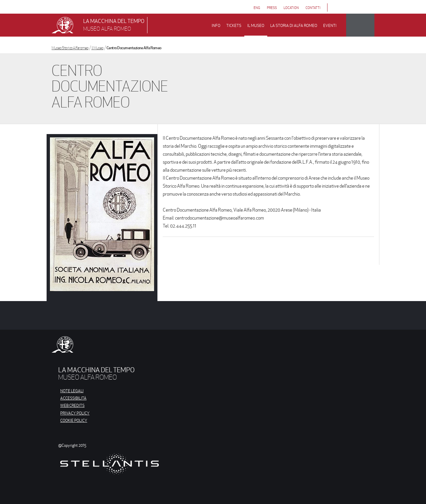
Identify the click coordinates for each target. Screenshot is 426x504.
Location (291, 8)
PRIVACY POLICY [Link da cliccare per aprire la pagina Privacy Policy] (75, 413)
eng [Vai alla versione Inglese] (257, 8)
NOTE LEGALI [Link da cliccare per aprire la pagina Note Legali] (72, 391)
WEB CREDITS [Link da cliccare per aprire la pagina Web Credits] (72, 405)
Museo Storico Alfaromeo (70, 48)
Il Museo (98, 48)
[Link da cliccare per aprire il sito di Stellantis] (109, 468)
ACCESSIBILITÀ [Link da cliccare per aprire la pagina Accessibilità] (73, 398)
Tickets (234, 25)
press (272, 8)
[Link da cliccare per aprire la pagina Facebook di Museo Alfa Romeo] (338, 7)
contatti (313, 8)
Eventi (330, 25)
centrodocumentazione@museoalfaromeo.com (219, 218)
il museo (256, 25)
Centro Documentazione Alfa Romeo (134, 48)
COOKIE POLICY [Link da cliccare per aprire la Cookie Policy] (74, 420)
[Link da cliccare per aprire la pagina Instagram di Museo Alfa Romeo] (348, 7)
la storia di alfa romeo (294, 25)
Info (216, 25)
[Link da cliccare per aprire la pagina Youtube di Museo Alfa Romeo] (368, 7)
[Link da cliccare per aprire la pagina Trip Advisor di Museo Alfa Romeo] (358, 7)
